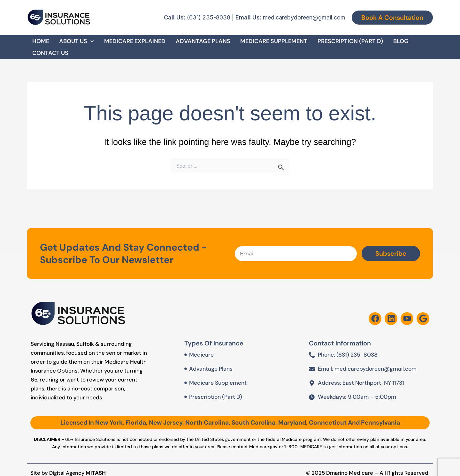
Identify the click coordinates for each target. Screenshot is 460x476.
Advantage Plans (191, 43)
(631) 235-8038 (209, 17)
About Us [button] (73, 43)
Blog (378, 43)
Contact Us (410, 43)
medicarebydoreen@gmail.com (304, 17)
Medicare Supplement (258, 43)
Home (40, 43)
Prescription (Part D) (331, 43)
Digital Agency (68, 465)
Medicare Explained (127, 43)
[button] (392, 18)
